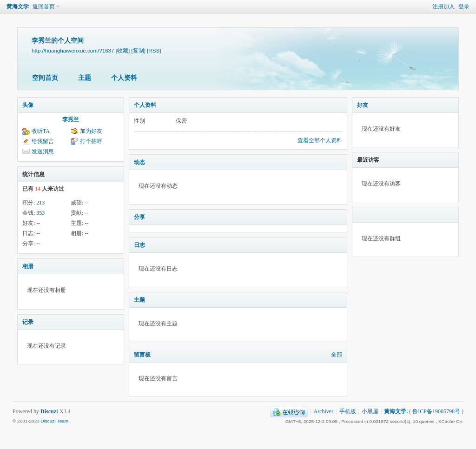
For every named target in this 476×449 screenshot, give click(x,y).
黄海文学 (18, 7)
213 (40, 203)
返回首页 (44, 7)
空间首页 (45, 78)
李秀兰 (71, 119)
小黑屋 (370, 411)
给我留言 (43, 141)
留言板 (142, 355)
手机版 (348, 411)
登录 (464, 7)
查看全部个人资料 (320, 140)
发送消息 (43, 152)
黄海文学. (396, 411)
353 (40, 213)
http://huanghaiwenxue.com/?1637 (73, 50)
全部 (337, 355)
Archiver (323, 411)
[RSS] (154, 50)
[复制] (138, 50)
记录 (28, 322)
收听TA (41, 131)
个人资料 (124, 78)
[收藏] (123, 50)
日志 (139, 245)
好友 (363, 105)
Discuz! (49, 411)
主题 (85, 78)
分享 (139, 217)
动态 (139, 162)
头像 (28, 105)
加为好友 (91, 131)
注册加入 (443, 7)
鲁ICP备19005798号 (436, 411)
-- (86, 203)
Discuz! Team (54, 421)
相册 (28, 266)
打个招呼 (91, 141)
